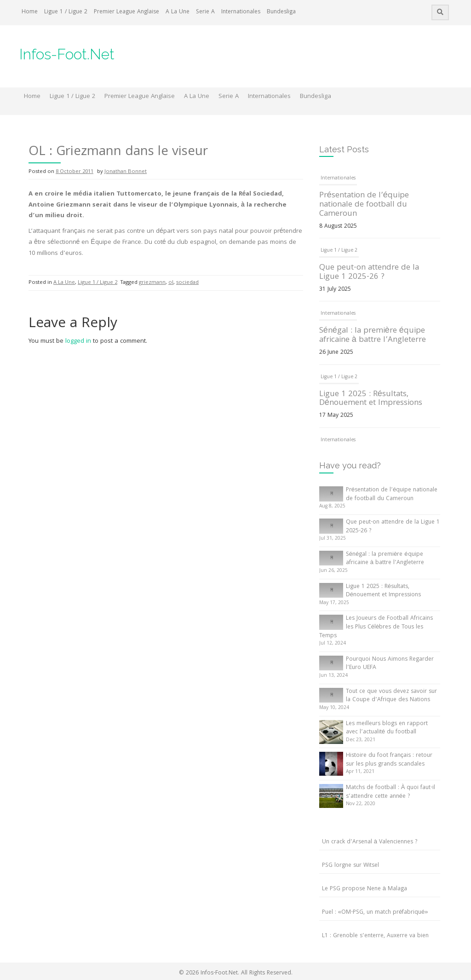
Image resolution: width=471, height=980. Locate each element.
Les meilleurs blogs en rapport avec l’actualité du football (387, 728)
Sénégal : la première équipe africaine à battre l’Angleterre (373, 336)
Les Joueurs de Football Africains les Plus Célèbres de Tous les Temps (376, 627)
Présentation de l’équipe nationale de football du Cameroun (364, 205)
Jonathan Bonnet (126, 172)
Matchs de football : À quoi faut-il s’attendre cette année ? (391, 792)
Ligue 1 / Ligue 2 (66, 12)
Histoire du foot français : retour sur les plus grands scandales (389, 760)
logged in (78, 341)
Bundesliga (281, 12)
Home (30, 12)
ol (171, 283)
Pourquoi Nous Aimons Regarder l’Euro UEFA (390, 664)
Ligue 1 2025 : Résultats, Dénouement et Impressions (371, 399)
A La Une (178, 12)
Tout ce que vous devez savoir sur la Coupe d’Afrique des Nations (391, 696)
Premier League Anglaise (126, 12)
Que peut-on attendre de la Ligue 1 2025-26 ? (369, 273)
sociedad (187, 283)
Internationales (241, 12)
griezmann (152, 283)
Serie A (205, 12)
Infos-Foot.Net (67, 54)
